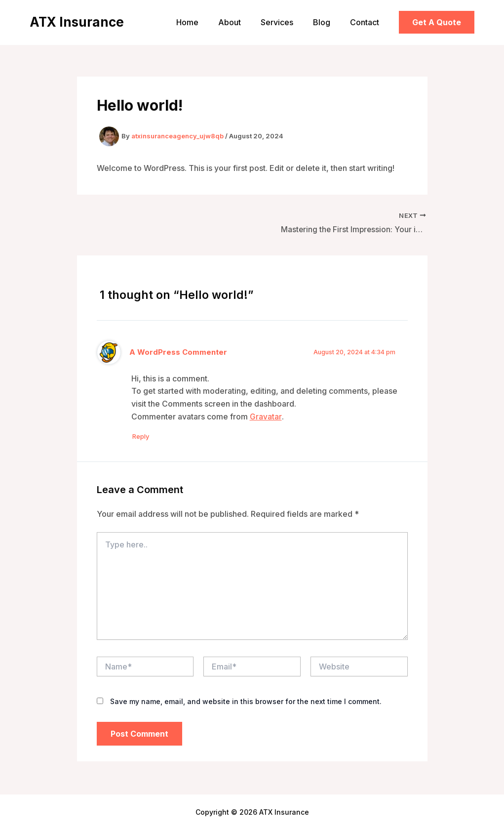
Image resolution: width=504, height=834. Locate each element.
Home (205, 22)
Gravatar (266, 417)
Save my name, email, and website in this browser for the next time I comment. (246, 703)
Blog (328, 22)
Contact (367, 22)
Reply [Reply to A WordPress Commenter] (145, 437)
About (243, 22)
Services (287, 22)
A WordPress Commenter (179, 353)
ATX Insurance (77, 22)
